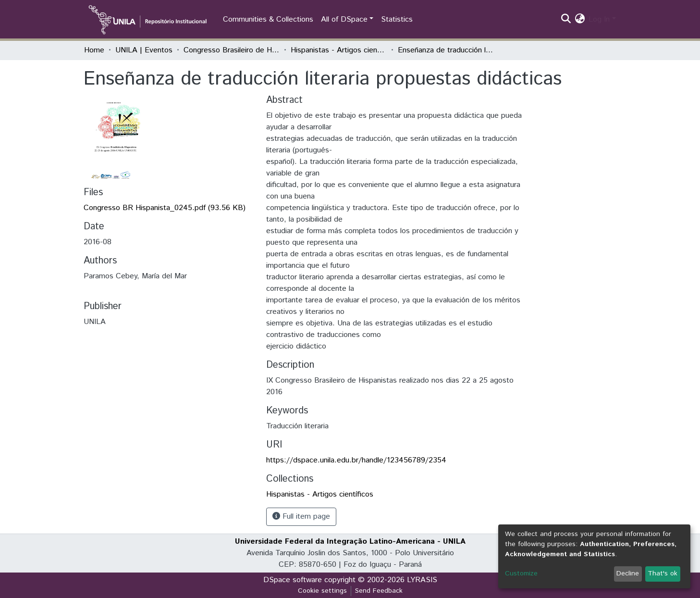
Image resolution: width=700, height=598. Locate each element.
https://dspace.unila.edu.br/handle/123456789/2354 (356, 460)
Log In (599, 19)
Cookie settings (322, 591)
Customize (521, 573)
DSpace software (293, 580)
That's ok (663, 573)
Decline (628, 573)
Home (94, 50)
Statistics (397, 19)
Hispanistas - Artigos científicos (339, 50)
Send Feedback (379, 591)
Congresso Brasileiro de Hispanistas (232, 50)
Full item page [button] (301, 517)
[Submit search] (566, 20)
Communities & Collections (268, 19)
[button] (580, 20)
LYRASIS (422, 580)
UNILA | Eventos (144, 50)
